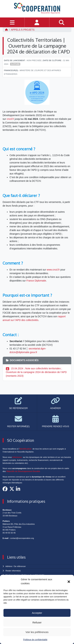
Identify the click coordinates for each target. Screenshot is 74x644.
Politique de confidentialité (35, 640)
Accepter (37, 613)
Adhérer (9, 566)
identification (25, 449)
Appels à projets (23, 30)
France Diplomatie (36, 281)
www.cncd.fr (53, 270)
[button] (69, 581)
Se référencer (20, 566)
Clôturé (15, 64)
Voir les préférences (37, 632)
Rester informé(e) (13, 571)
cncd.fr (10, 119)
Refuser (37, 622)
